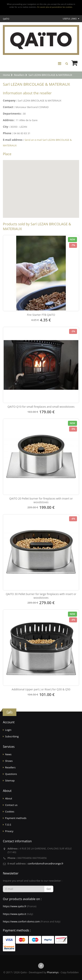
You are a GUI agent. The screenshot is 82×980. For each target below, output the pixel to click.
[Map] (41, 189)
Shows (9, 761)
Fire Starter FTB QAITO (41, 315)
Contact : (9, 107)
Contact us (11, 805)
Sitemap (10, 780)
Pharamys (53, 972)
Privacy (9, 831)
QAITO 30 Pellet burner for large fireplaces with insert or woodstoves (41, 596)
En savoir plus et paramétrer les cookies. (55, 7)
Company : (10, 100)
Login (8, 730)
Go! (49, 889)
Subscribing (12, 736)
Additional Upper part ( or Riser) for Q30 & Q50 (41, 689)
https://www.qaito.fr (15, 906)
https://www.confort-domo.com (21, 921)
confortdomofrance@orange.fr (46, 863)
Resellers (10, 767)
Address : (9, 120)
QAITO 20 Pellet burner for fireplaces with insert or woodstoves (41, 500)
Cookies (10, 811)
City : (6, 127)
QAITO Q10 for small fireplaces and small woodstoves (41, 407)
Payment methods (16, 818)
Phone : (8, 133)
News (8, 754)
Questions (11, 774)
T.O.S (8, 825)
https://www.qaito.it (14, 914)
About (9, 798)
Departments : (13, 114)
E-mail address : (13, 140)
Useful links (71, 19)
